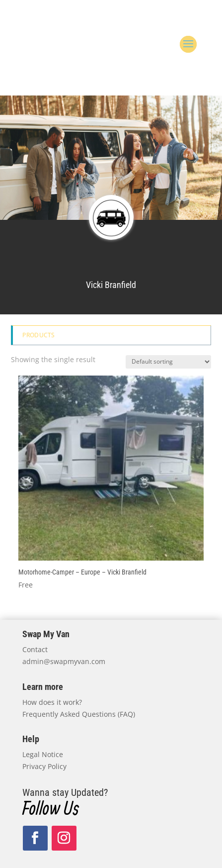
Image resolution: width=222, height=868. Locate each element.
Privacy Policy (44, 766)
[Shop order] (168, 362)
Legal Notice (43, 754)
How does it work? (52, 702)
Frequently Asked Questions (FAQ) (79, 714)
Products (38, 335)
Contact (35, 649)
